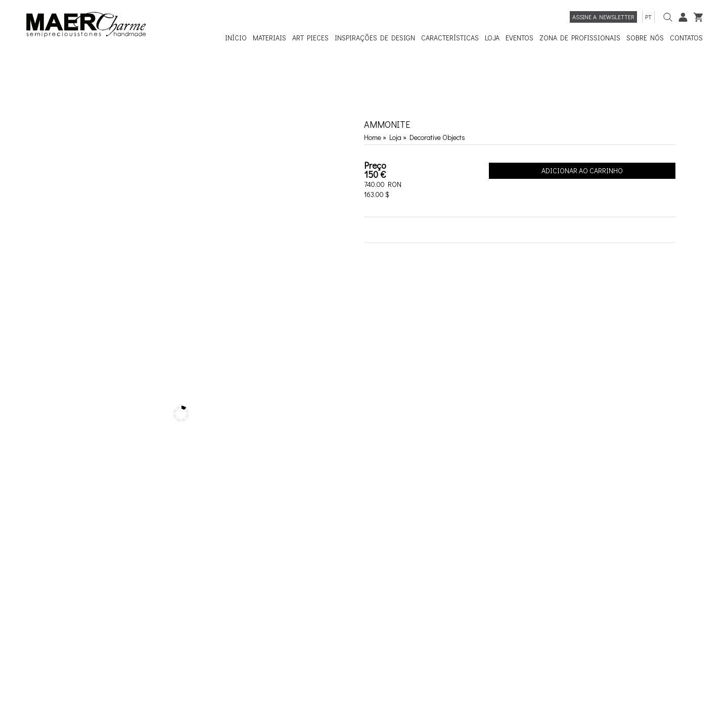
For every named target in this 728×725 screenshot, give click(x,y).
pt (648, 17)
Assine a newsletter (603, 17)
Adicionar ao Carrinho (582, 171)
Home (373, 137)
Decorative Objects (437, 137)
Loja (396, 137)
